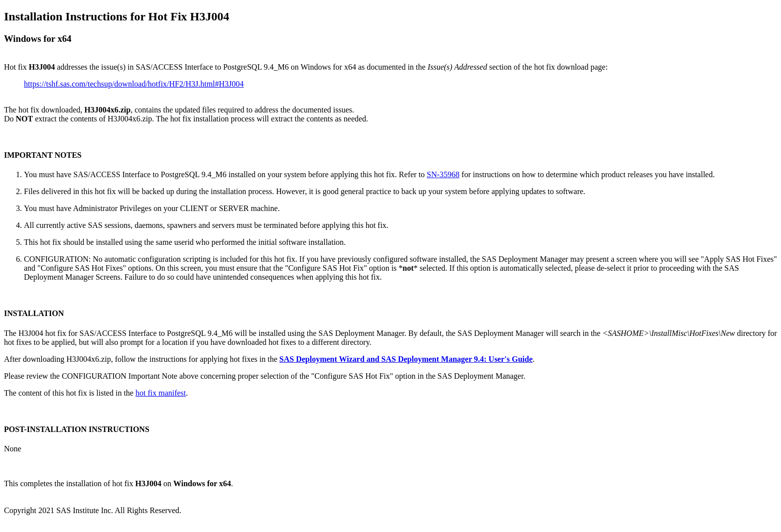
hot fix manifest (161, 393)
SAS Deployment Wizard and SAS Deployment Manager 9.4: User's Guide (406, 359)
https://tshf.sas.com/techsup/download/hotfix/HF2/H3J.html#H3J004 (134, 84)
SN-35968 (443, 174)
